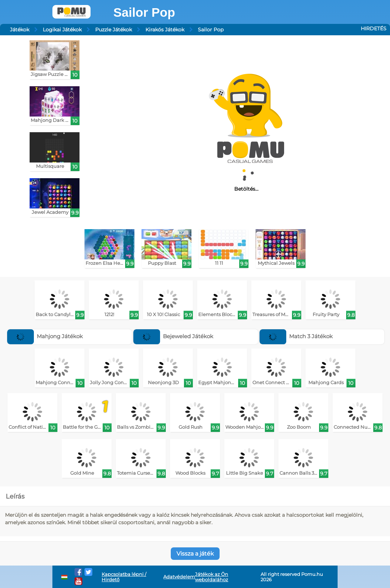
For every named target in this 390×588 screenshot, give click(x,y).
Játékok (20, 30)
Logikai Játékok (62, 30)
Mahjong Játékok (45, 336)
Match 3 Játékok (296, 336)
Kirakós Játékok (165, 30)
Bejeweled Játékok (173, 336)
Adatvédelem (179, 577)
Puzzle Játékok (114, 30)
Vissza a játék (195, 554)
